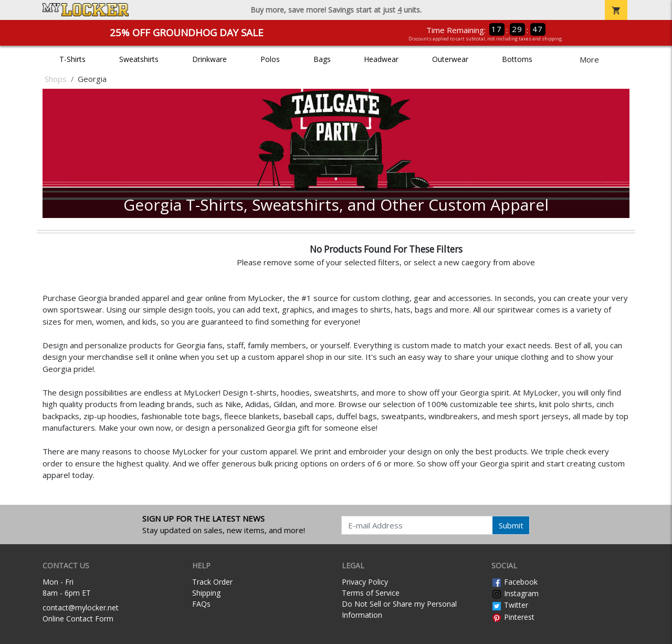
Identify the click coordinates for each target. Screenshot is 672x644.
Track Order (212, 582)
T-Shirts (72, 59)
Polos (270, 59)
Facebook (514, 582)
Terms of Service (371, 593)
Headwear (381, 59)
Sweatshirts (139, 59)
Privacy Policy (365, 582)
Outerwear (450, 59)
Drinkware (209, 59)
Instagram (515, 593)
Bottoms (517, 59)
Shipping (206, 593)
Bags (322, 59)
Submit (511, 525)
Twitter (510, 605)
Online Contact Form (78, 619)
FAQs (201, 604)
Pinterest (513, 617)
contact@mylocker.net (81, 607)
